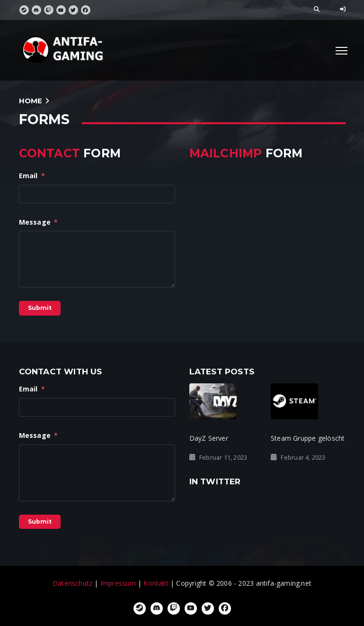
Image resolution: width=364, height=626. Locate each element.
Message (39, 222)
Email (32, 176)
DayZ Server (209, 438)
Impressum (118, 583)
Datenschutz (72, 583)
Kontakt (156, 583)
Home (31, 101)
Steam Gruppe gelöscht (308, 438)
